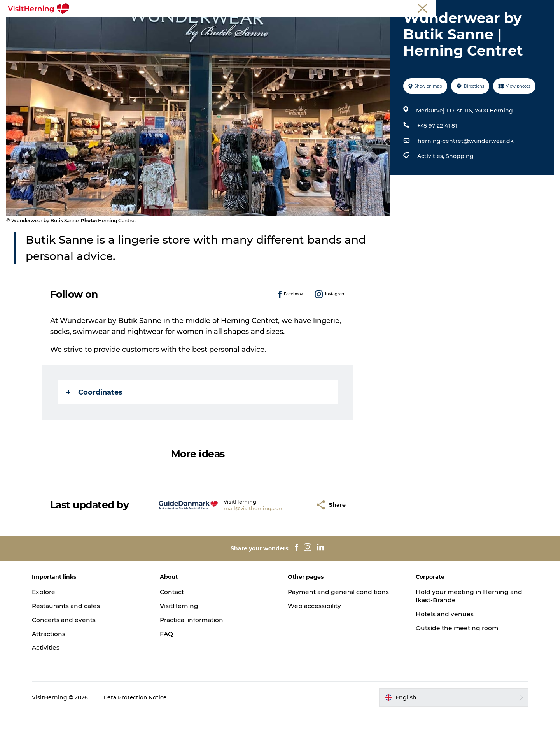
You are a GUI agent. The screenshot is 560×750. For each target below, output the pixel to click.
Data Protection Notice (143, 734)
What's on (115, 25)
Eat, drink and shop (170, 25)
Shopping (459, 193)
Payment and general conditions (340, 629)
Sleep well (367, 25)
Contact (176, 629)
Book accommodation (426, 25)
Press (546, 7)
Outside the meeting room (455, 665)
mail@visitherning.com (235, 545)
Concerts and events (72, 657)
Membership (517, 7)
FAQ (170, 671)
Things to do (277, 25)
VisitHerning (183, 643)
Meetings (484, 7)
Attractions (57, 671)
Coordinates (95, 429)
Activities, (431, 193)
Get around (324, 25)
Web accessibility (315, 643)
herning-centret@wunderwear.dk (465, 178)
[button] (290, 542)
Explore (51, 629)
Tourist (458, 7)
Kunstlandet (228, 25)
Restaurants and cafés (75, 643)
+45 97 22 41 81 (436, 163)
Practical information (197, 657)
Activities (53, 685)
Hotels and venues (442, 651)
